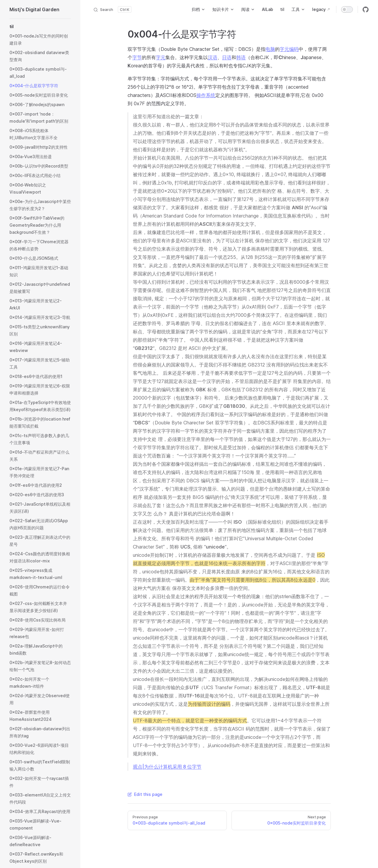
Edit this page (145, 794)
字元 (161, 57)
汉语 (213, 57)
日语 (227, 57)
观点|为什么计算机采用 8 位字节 (167, 767)
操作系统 (206, 95)
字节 (137, 57)
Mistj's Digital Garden (34, 9)
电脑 (270, 49)
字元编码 (289, 49)
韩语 (241, 57)
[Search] (112, 9)
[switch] (347, 9)
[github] (366, 9)
